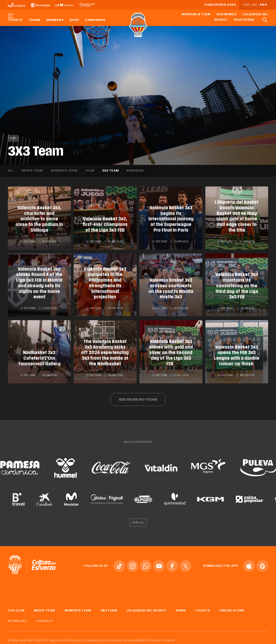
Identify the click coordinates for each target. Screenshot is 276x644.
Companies (95, 20)
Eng (263, 5)
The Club (16, 607)
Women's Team (78, 607)
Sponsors (17, 618)
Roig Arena (244, 20)
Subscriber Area (220, 5)
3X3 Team (110, 171)
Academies (227, 14)
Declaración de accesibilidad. (126, 637)
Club (90, 171)
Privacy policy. (75, 637)
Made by (18, 641)
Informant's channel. (161, 637)
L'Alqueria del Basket (147, 607)
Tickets (15, 20)
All (11, 171)
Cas (246, 5)
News (13, 138)
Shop (74, 20)
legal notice (57, 637)
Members (55, 20)
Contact (45, 618)
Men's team (32, 171)
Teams (35, 20)
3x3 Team (109, 607)
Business (135, 171)
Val (255, 5)
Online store (232, 607)
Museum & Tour (196, 14)
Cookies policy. (95, 637)
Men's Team (45, 607)
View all (138, 519)
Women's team (64, 171)
